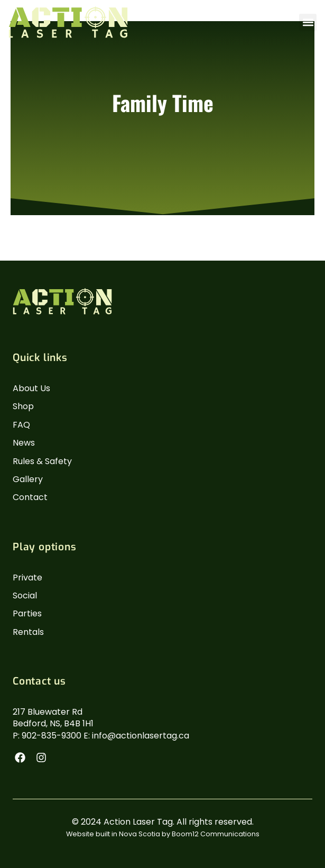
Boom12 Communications (216, 834)
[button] (308, 22)
